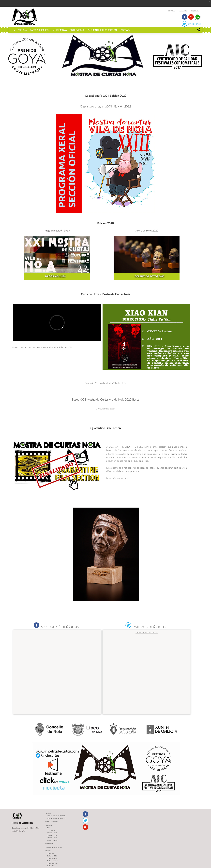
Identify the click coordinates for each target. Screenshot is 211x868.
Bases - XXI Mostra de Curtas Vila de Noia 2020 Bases (105, 399)
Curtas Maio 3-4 (52, 863)
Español (195, 10)
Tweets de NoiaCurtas (147, 632)
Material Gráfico (52, 840)
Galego (183, 10)
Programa (52, 830)
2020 (49, 828)
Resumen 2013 (52, 833)
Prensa (22, 30)
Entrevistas (77, 30)
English (172, 10)
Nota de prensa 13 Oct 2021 (56, 816)
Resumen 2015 (52, 838)
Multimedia (59, 30)
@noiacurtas (194, 24)
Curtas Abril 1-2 (52, 856)
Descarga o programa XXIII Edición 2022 (106, 106)
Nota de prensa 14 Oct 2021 (56, 818)
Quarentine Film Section (102, 30)
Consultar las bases (106, 409)
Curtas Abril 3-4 (52, 858)
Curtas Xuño (51, 866)
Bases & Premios (39, 30)
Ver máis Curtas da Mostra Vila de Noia (106, 383)
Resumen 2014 (52, 835)
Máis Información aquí (118, 478)
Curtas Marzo (51, 853)
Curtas (125, 30)
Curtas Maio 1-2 (52, 861)
